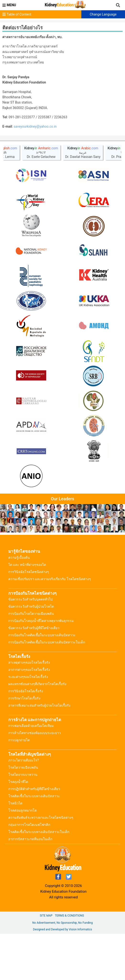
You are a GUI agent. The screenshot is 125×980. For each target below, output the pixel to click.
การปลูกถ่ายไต (19, 786)
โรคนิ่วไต (15, 850)
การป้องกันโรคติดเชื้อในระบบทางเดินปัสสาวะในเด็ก (47, 688)
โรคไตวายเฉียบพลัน (23, 814)
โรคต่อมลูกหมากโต (23, 857)
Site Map (46, 962)
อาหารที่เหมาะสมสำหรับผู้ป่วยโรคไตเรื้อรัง (39, 752)
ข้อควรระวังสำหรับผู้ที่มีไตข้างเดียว (34, 674)
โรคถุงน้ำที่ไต (18, 828)
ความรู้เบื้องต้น (19, 604)
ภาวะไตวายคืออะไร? (24, 807)
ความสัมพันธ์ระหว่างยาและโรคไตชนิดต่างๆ (41, 864)
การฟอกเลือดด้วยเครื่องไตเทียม (31, 772)
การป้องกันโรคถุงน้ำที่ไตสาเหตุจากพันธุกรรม (41, 667)
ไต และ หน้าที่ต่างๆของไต (27, 611)
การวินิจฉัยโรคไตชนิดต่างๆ (29, 618)
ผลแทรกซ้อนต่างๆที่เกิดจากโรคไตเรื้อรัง (37, 730)
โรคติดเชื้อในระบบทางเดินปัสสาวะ (34, 842)
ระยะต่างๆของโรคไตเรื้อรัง (28, 723)
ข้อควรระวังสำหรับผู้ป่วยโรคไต (31, 653)
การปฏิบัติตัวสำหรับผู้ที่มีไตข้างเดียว (34, 835)
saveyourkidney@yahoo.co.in (35, 126)
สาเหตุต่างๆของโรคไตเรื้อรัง (29, 709)
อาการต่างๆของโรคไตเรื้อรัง (29, 716)
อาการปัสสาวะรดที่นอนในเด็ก (30, 885)
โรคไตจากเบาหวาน (23, 821)
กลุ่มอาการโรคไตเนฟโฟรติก (29, 871)
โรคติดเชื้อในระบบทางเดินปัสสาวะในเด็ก (39, 878)
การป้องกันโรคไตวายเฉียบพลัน (31, 660)
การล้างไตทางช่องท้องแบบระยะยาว (35, 779)
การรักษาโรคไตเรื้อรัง (24, 745)
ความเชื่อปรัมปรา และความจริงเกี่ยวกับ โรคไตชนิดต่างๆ (50, 625)
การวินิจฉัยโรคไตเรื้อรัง (26, 737)
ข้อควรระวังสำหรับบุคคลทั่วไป (31, 646)
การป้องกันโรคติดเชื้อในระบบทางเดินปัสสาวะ (42, 681)
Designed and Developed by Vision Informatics (62, 976)
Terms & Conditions (69, 962)
